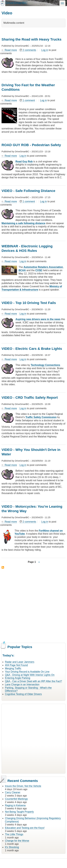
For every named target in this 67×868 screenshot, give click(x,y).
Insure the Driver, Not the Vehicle (23, 786)
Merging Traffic (13, 668)
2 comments (29, 50)
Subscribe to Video (3, 567)
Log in (45, 50)
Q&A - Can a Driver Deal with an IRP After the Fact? (33, 681)
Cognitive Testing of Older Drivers (23, 694)
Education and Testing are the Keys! (25, 828)
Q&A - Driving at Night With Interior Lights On (30, 675)
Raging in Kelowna (15, 805)
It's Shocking (12, 847)
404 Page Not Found (16, 665)
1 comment (29, 100)
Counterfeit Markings (16, 799)
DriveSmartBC (16, 3)
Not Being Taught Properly (19, 812)
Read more (11, 50)
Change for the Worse (17, 841)
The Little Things (14, 834)
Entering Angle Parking (18, 678)
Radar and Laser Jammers (20, 662)
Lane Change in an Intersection (22, 685)
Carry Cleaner (13, 792)
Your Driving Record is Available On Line (27, 672)
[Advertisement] (33, 605)
